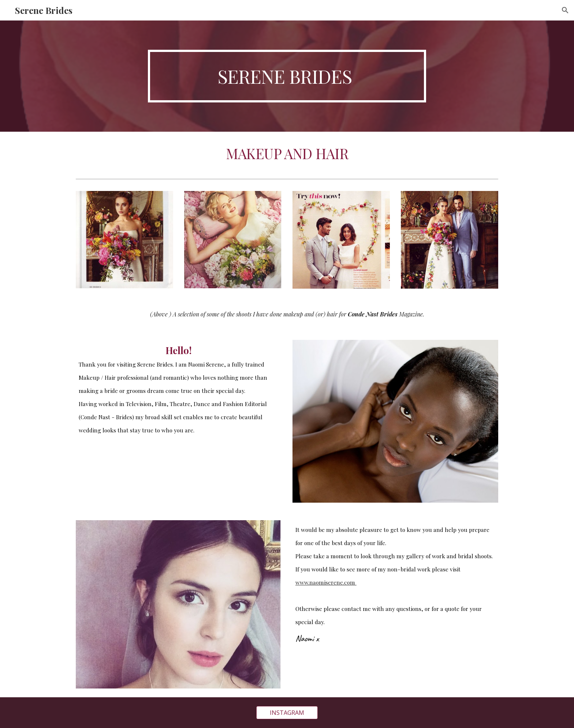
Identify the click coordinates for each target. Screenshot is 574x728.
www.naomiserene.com (326, 582)
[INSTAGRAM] (287, 713)
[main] (287, 76)
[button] (565, 10)
